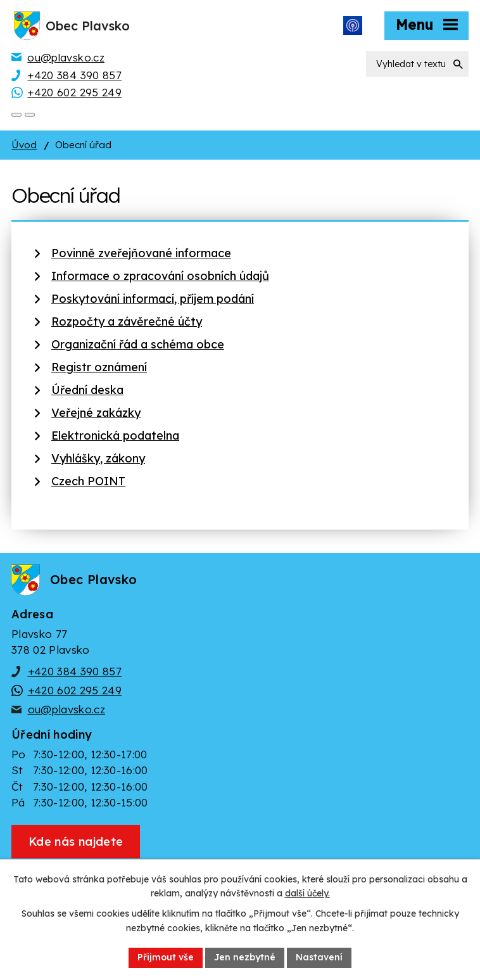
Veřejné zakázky (96, 413)
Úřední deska (87, 390)
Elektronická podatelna (115, 436)
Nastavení (319, 957)
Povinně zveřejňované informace (141, 253)
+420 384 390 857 (75, 671)
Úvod (24, 145)
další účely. (307, 894)
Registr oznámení (99, 367)
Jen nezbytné (245, 957)
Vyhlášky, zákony (98, 458)
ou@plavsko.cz (66, 709)
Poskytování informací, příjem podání (153, 299)
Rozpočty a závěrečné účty (127, 321)
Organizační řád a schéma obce (138, 344)
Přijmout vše (166, 957)
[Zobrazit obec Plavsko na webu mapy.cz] (76, 841)
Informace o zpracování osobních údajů (160, 276)
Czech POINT (88, 481)
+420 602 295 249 (75, 690)
